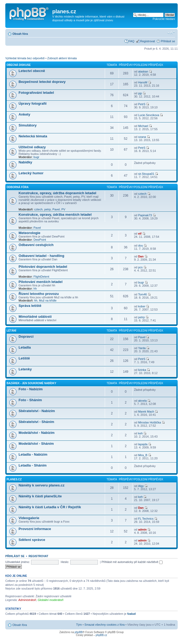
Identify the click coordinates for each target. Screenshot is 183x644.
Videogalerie (29, 518)
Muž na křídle (48, 300)
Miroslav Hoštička (150, 422)
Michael (143, 126)
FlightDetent (41, 277)
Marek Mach (146, 412)
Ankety (24, 114)
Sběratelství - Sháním (36, 422)
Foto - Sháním (30, 400)
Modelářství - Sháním (36, 444)
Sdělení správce (32, 540)
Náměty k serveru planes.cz (42, 485)
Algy (141, 486)
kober (142, 306)
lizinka (142, 370)
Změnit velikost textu (171, 33)
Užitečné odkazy (32, 147)
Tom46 (143, 294)
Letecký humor (31, 173)
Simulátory (28, 125)
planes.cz (14, 479)
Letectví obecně (32, 71)
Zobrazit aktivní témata (62, 58)
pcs (140, 267)
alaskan (143, 71)
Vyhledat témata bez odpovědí (25, 58)
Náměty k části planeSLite (40, 496)
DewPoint (40, 240)
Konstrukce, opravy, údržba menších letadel (55, 215)
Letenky (25, 369)
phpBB (79, 632)
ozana (142, 137)
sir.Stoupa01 (146, 174)
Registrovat (148, 41)
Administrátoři (27, 600)
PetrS (142, 104)
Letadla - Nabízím (33, 454)
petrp (48, 209)
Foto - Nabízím (31, 389)
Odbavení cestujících (36, 245)
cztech (38, 209)
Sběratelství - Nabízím (37, 411)
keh (141, 433)
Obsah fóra (20, 34)
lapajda (143, 444)
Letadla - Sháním (33, 465)
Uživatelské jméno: (18, 562)
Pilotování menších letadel (41, 282)
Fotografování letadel (36, 93)
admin (142, 529)
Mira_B (143, 455)
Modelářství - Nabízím (37, 433)
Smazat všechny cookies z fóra (104, 625)
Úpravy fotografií (33, 103)
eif (140, 234)
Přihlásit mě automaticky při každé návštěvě (132, 562)
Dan (141, 256)
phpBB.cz (101, 635)
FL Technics (146, 519)
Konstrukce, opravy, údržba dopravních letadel (57, 193)
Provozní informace (35, 529)
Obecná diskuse (19, 65)
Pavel (56, 209)
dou (141, 245)
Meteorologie (29, 233)
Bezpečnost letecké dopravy (42, 82)
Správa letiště (30, 306)
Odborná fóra (18, 187)
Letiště (24, 358)
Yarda (142, 348)
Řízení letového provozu (39, 294)
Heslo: (65, 562)
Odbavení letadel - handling (41, 256)
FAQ (132, 41)
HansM (143, 82)
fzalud (132, 614)
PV (63, 209)
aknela (142, 401)
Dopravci (26, 336)
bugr (36, 157)
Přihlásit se (168, 41)
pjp (140, 93)
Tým (79, 625)
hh (35, 289)
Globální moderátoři (51, 600)
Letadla (25, 347)
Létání (11, 331)
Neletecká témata (33, 136)
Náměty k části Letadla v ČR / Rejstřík (50, 507)
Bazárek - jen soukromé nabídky (31, 383)
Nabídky (25, 162)
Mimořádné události (35, 317)
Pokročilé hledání (164, 19)
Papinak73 (145, 215)
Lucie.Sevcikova (149, 115)
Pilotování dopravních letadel (43, 267)
